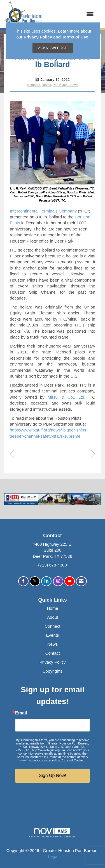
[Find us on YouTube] (70, 581)
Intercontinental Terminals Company (43, 211)
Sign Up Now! (53, 776)
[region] (93, 454)
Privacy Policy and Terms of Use (56, 37)
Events (53, 635)
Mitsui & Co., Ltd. (66, 397)
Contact (53, 653)
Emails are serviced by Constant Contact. (57, 760)
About (53, 617)
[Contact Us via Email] (81, 581)
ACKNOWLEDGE (53, 48)
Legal (53, 856)
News (53, 644)
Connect (53, 626)
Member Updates (39, 85)
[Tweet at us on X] (35, 581)
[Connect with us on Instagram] (58, 581)
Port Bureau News (65, 85)
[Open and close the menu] (71, 14)
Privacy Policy (53, 662)
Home (52, 608)
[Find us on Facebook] (23, 581)
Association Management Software (53, 833)
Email (21, 713)
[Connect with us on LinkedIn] (46, 581)
